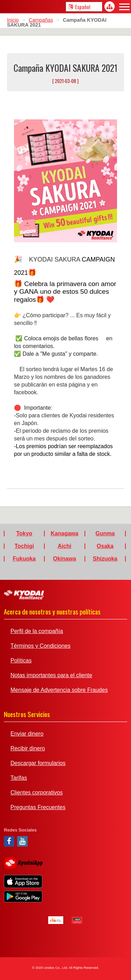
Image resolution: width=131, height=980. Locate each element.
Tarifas (19, 778)
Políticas (21, 661)
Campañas (41, 20)
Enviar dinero (27, 734)
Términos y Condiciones (41, 646)
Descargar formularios (38, 763)
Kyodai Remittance (24, 595)
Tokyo (24, 534)
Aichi (64, 546)
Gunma (105, 534)
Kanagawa (64, 534)
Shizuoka (105, 559)
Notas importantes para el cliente (51, 675)
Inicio (13, 20)
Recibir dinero (28, 749)
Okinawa (65, 559)
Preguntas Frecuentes (38, 807)
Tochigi (24, 546)
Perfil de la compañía (37, 631)
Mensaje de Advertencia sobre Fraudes (59, 690)
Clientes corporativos (37, 793)
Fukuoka (24, 559)
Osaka (105, 546)
